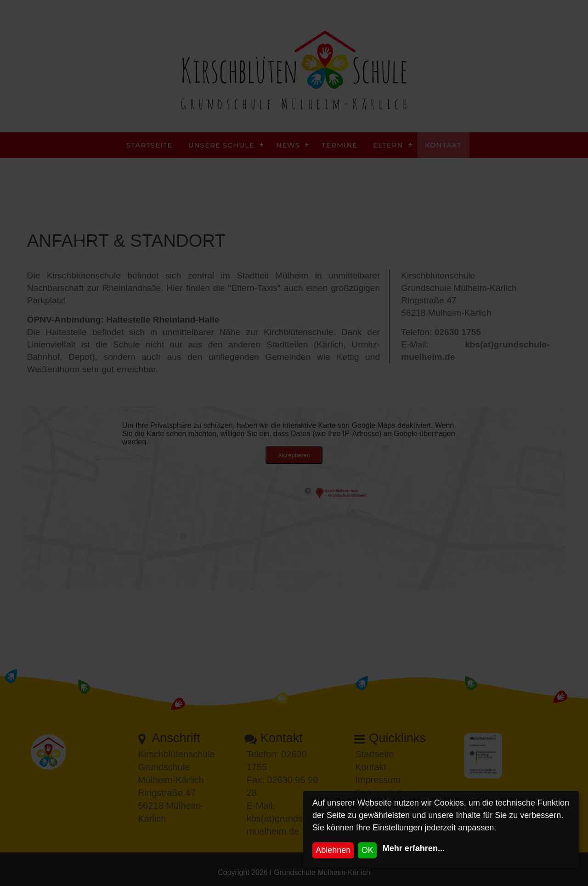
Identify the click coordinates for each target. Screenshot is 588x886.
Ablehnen (333, 850)
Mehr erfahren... (414, 848)
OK (367, 850)
